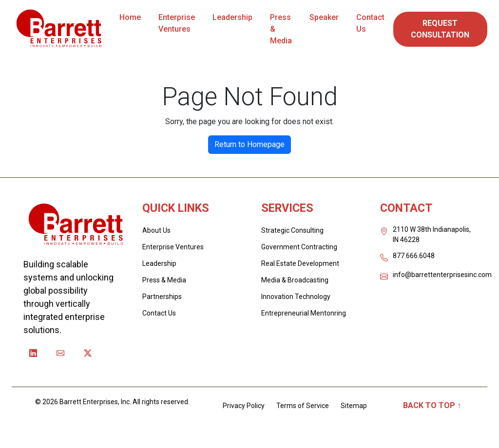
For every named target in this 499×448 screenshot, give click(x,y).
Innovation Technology (296, 297)
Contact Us (370, 23)
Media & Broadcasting (295, 280)
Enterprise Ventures (177, 23)
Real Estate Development (300, 263)
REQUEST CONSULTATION (440, 29)
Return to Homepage (249, 144)
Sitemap (354, 406)
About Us (156, 230)
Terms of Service (303, 406)
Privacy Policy (244, 406)
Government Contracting (299, 247)
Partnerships (162, 297)
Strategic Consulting (292, 230)
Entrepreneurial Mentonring (304, 313)
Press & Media (281, 29)
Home (130, 17)
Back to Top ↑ (432, 405)
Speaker (324, 17)
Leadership (232, 17)
